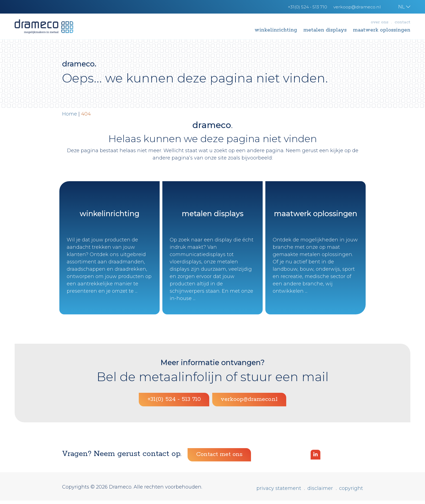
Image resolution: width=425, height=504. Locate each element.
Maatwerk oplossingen (382, 30)
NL (404, 7)
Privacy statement (279, 492)
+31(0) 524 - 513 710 (174, 403)
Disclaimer (320, 492)
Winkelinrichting (276, 30)
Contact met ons (219, 458)
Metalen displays (325, 30)
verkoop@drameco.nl (249, 403)
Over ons (380, 22)
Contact (403, 22)
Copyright (351, 492)
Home (70, 114)
